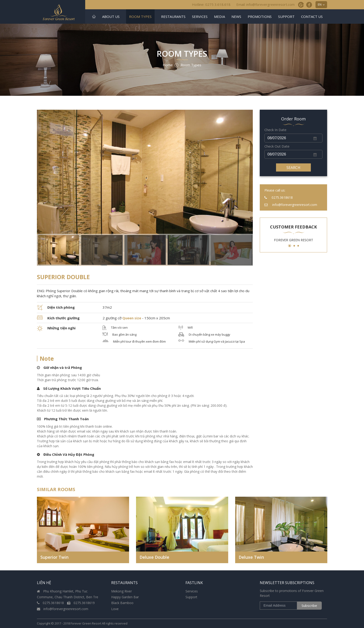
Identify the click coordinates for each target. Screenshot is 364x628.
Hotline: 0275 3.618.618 (211, 4)
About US (111, 17)
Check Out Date (277, 146)
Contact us (312, 17)
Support (286, 17)
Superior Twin (54, 557)
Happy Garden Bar (125, 597)
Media (219, 17)
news (236, 17)
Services (200, 17)
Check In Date (275, 130)
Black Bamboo (122, 603)
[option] (145, 188)
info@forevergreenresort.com (63, 609)
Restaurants (173, 17)
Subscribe (309, 605)
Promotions (260, 17)
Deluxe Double (154, 557)
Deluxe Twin (251, 557)
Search (293, 168)
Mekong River (122, 591)
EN (320, 4)
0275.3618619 (81, 603)
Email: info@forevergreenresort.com (265, 4)
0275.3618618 (51, 603)
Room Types (140, 17)
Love (115, 609)
